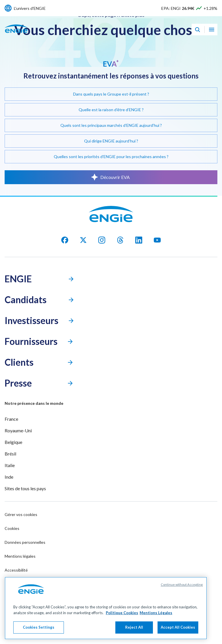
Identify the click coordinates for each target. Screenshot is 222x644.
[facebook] (65, 240)
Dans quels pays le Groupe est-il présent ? (111, 94)
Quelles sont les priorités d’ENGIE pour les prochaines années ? (111, 157)
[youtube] (157, 240)
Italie (10, 465)
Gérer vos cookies (21, 514)
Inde (9, 477)
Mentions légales (20, 556)
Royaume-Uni (18, 430)
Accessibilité (16, 570)
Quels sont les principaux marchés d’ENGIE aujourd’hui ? (111, 125)
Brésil (10, 454)
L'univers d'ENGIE (30, 8)
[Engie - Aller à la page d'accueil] (16, 35)
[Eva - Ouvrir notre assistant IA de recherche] (197, 30)
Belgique (13, 442)
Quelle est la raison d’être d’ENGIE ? (111, 110)
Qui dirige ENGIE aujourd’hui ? (111, 141)
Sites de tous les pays (25, 488)
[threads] (120, 240)
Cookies (12, 528)
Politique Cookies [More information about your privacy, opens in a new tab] (122, 613)
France (11, 419)
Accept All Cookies (178, 627)
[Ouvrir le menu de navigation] (212, 30)
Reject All (134, 627)
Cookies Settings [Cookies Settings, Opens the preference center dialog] (39, 627)
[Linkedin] (139, 240)
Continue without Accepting (182, 584)
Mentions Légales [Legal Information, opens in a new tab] (156, 613)
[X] (83, 240)
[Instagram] (102, 240)
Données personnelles (25, 542)
